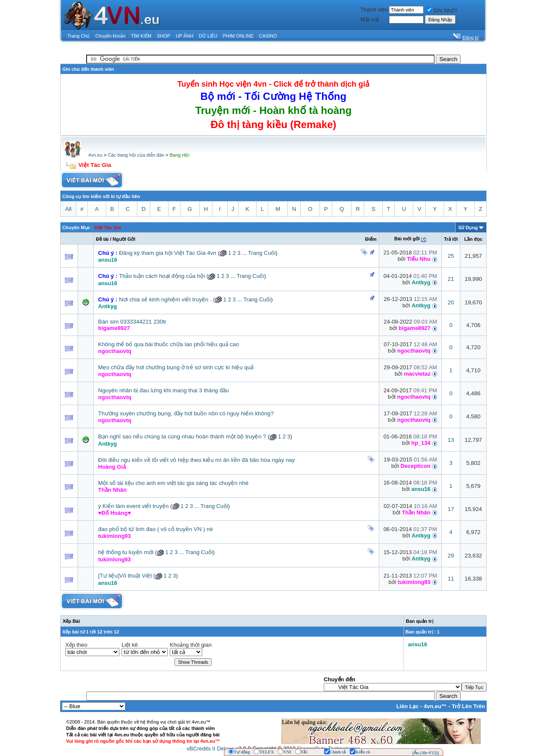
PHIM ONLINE (238, 36)
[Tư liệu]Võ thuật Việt (125, 576)
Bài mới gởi (407, 239)
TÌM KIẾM (141, 36)
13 (451, 440)
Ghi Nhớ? (442, 10)
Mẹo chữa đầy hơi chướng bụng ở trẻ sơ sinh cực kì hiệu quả (176, 367)
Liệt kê (130, 645)
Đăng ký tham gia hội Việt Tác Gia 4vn (168, 253)
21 (451, 279)
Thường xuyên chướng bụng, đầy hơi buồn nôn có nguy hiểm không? (186, 413)
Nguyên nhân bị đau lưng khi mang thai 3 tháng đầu (164, 390)
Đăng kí (470, 38)
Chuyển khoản (111, 36)
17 (451, 509)
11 (451, 579)
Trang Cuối (262, 253)
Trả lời (451, 239)
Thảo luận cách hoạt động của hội (162, 276)
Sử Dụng (468, 228)
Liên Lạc (408, 706)
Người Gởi (124, 239)
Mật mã (370, 19)
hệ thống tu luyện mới (126, 552)
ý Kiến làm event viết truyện (133, 506)
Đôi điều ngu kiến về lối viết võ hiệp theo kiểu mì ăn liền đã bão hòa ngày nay (196, 460)
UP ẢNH (184, 36)
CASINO (268, 36)
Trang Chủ (78, 36)
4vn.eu (95, 155)
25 (451, 256)
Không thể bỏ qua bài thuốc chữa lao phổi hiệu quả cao (168, 344)
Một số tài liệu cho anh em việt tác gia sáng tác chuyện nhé (173, 483)
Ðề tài (102, 239)
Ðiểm (371, 239)
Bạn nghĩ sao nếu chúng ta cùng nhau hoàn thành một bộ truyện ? (182, 436)
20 (451, 302)
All (68, 209)
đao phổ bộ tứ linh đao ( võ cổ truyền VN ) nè (155, 529)
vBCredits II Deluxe (211, 749)
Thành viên (374, 10)
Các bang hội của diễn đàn (136, 155)
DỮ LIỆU (208, 36)
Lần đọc (473, 239)
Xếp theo (76, 645)
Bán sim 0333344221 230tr (132, 322)
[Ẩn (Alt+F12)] (425, 753)
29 (451, 556)
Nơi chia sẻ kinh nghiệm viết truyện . (165, 299)
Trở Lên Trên (468, 706)
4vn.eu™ (435, 706)
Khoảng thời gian (191, 645)
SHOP (164, 36)
